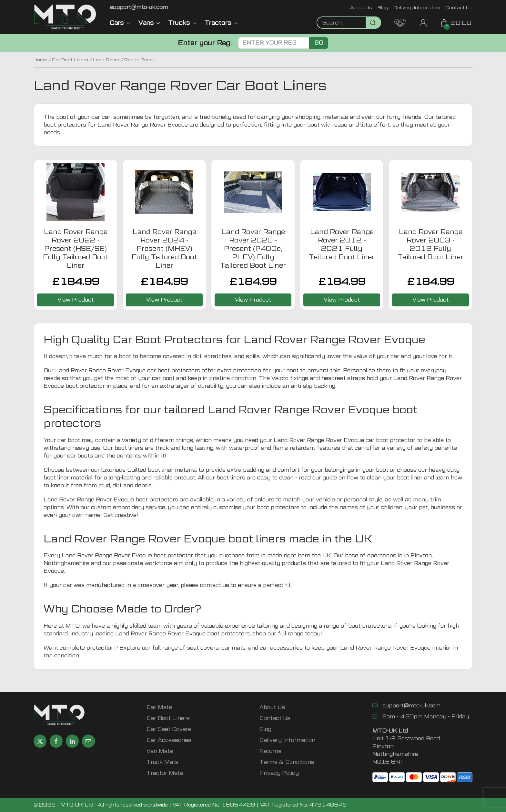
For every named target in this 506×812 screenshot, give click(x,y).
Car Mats (159, 707)
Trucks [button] (182, 23)
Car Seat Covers (169, 729)
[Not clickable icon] (349, 23)
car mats (233, 648)
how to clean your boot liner (385, 478)
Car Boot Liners (70, 60)
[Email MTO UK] (139, 7)
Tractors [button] (221, 23)
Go (319, 43)
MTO (73, 626)
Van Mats (160, 751)
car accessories (281, 648)
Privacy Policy (279, 773)
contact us (215, 585)
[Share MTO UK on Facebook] (56, 741)
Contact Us (459, 7)
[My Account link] (423, 22)
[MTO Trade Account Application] (400, 22)
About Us (361, 7)
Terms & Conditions (287, 762)
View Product (76, 300)
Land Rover (106, 60)
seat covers (203, 648)
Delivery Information (417, 7)
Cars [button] (120, 23)
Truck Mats (162, 762)
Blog (383, 7)
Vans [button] (149, 23)
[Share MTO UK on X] (40, 741)
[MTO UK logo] (65, 17)
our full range (285, 634)
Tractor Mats (165, 773)
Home (40, 60)
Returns (270, 751)
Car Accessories (169, 740)
